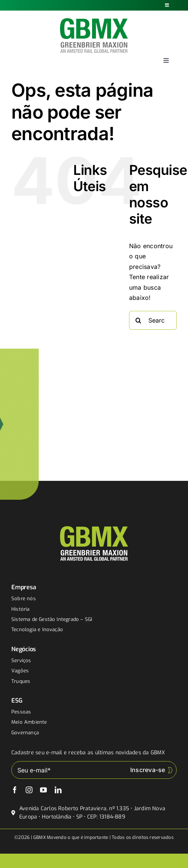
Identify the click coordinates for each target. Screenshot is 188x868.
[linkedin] (58, 790)
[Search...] (153, 320)
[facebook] (15, 790)
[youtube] (43, 790)
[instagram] (29, 790)
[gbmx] (94, 21)
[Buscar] (139, 320)
